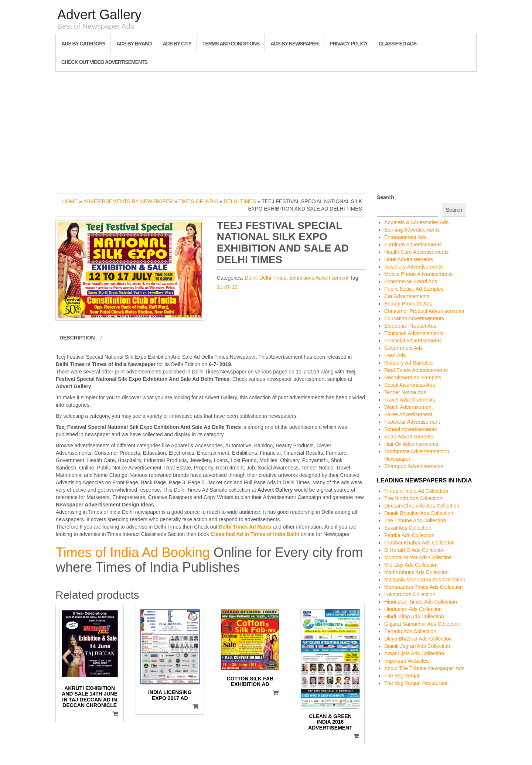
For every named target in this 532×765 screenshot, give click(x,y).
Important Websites (406, 661)
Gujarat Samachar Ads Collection (422, 624)
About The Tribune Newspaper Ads (424, 668)
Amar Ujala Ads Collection (414, 653)
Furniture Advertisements (413, 245)
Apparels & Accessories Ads (416, 222)
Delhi (250, 278)
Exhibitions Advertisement (319, 278)
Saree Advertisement (408, 414)
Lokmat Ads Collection (410, 594)
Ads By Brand (134, 44)
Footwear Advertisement (412, 422)
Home (70, 201)
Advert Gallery (99, 15)
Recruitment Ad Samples (413, 378)
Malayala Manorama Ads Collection (425, 580)
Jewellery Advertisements (413, 267)
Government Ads (403, 348)
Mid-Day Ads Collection (411, 565)
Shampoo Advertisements (414, 466)
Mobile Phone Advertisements (418, 274)
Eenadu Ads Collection (410, 631)
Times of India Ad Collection (416, 491)
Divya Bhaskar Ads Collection (418, 639)
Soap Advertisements (409, 437)
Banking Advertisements (412, 230)
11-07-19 (227, 287)
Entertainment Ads (405, 237)
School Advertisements (410, 429)
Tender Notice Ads (405, 392)
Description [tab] (77, 338)
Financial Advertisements (413, 341)
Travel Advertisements (410, 400)
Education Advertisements (414, 318)
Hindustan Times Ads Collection (421, 602)
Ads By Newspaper (294, 44)
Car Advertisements (407, 296)
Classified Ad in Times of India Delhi (255, 534)
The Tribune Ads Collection (415, 520)
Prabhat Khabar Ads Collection (420, 543)
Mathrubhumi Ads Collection (416, 572)
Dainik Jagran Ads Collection (417, 646)
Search (386, 197)
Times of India (198, 201)
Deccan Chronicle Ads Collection (422, 506)
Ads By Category (83, 44)
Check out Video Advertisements (104, 62)
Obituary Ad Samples (409, 363)
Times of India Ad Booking (133, 552)
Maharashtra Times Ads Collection (423, 587)
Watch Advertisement (409, 407)
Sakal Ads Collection (408, 528)
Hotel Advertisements (409, 259)
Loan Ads (395, 355)
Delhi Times (240, 201)
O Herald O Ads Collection (414, 550)
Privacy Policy (349, 44)
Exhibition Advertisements (414, 333)
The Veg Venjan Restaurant (416, 683)
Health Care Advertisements (416, 252)
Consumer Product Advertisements (424, 311)
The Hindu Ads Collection (413, 498)
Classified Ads (398, 44)
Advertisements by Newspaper (128, 201)
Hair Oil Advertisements (411, 444)
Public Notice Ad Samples (414, 289)
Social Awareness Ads (410, 385)
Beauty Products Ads (408, 304)
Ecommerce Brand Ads (411, 281)
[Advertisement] (266, 131)
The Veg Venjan (403, 676)
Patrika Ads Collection (409, 535)
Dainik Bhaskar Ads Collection (419, 513)
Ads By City (177, 44)
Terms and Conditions (231, 44)
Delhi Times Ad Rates (245, 527)
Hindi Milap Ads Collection (414, 617)
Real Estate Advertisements (416, 370)
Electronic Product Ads (410, 326)
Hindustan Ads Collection (413, 609)
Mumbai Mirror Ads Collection (418, 557)
